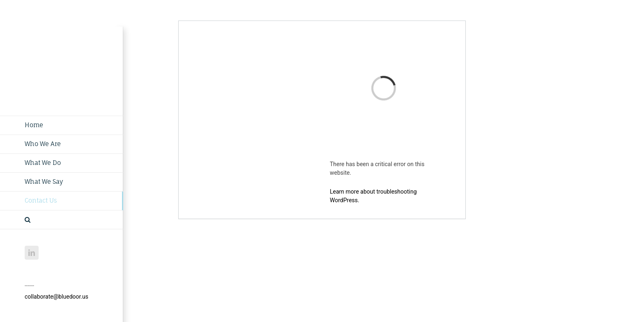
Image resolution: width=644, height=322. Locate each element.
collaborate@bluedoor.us (56, 297)
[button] (62, 220)
